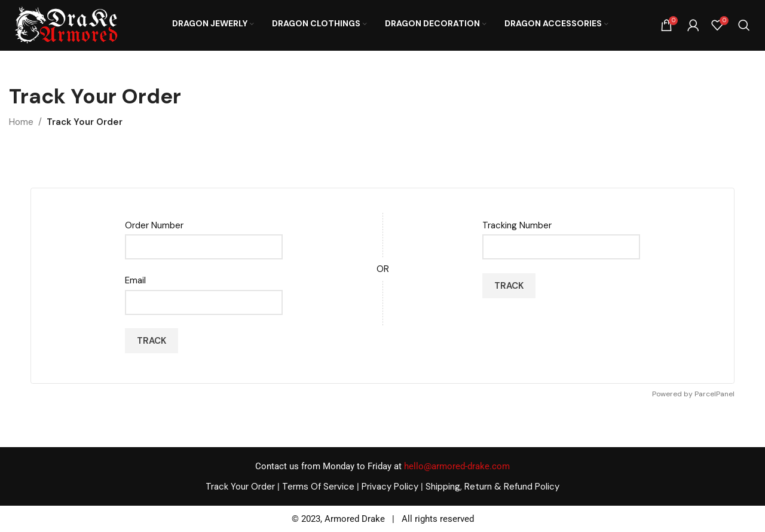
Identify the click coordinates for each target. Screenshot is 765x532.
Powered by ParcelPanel (693, 394)
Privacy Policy (390, 487)
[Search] (744, 25)
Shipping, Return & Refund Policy (492, 487)
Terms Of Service (318, 487)
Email (135, 280)
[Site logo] (66, 25)
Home (21, 122)
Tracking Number (517, 225)
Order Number (154, 225)
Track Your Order (240, 487)
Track (152, 341)
